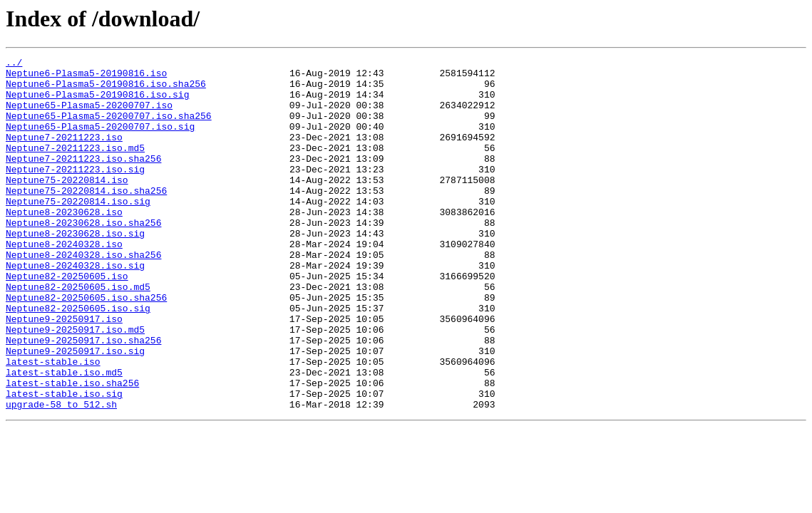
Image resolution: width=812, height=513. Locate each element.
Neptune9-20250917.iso (64, 372)
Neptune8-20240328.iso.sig (75, 308)
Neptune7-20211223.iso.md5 (75, 167)
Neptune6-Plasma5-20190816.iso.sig (97, 103)
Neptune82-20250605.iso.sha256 (86, 346)
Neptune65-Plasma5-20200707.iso (89, 115)
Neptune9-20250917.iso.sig (75, 410)
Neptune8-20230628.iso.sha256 (83, 256)
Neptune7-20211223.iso (64, 154)
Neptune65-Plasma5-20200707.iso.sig (100, 141)
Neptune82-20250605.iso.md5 (78, 333)
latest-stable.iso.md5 (64, 436)
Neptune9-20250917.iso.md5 (75, 385)
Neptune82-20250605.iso (67, 321)
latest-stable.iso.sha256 (72, 449)
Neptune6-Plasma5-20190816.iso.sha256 (106, 90)
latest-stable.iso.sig (64, 462)
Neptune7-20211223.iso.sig (75, 192)
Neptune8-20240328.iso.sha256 (83, 295)
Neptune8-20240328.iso (64, 282)
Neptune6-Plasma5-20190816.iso (86, 77)
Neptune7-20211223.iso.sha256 (83, 180)
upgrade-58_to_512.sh (61, 475)
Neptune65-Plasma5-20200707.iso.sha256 (109, 128)
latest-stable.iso (53, 423)
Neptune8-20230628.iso (64, 244)
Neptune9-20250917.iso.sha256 (83, 398)
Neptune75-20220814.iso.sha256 (86, 218)
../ (14, 64)
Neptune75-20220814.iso (67, 205)
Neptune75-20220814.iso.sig (78, 231)
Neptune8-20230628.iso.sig (75, 269)
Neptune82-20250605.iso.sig (78, 359)
